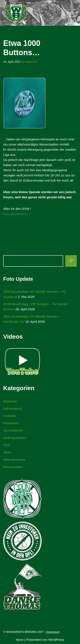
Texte (7, 452)
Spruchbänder (13, 430)
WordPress (56, 640)
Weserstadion (13, 467)
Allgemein (31, 62)
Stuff (7, 445)
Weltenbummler (14, 460)
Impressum (53, 632)
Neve (20, 640)
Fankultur (10, 416)
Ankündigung (13, 408)
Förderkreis (11, 423)
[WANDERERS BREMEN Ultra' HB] (16, 13)
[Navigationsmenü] (72, 13)
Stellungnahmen (15, 438)
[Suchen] (71, 261)
